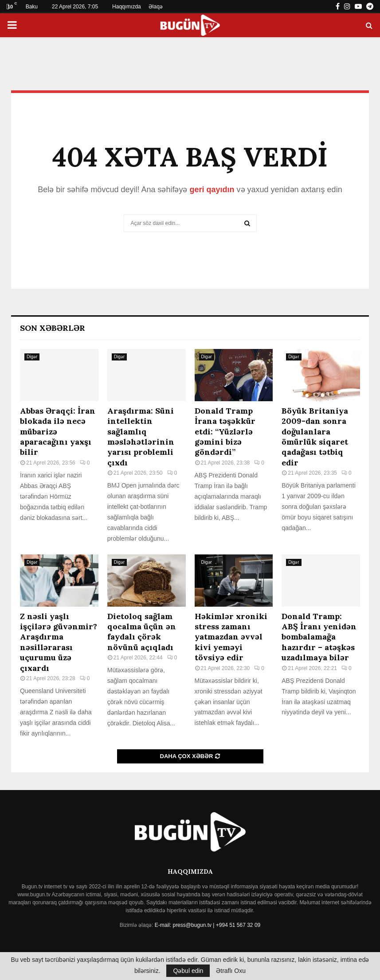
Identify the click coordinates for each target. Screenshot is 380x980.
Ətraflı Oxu (231, 971)
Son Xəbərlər (53, 328)
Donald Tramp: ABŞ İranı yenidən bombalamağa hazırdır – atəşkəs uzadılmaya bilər (319, 637)
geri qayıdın (212, 190)
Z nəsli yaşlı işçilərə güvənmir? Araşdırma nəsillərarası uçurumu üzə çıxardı (59, 642)
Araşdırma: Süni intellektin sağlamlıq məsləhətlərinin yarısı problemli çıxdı (141, 437)
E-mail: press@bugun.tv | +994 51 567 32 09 (208, 925)
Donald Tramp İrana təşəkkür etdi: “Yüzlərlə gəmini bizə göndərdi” (225, 432)
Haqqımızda (127, 7)
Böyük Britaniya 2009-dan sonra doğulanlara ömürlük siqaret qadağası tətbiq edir (315, 437)
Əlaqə (156, 7)
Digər (32, 357)
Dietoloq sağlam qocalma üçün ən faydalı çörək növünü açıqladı (142, 632)
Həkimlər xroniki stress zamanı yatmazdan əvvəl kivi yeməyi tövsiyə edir (231, 637)
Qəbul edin (188, 971)
